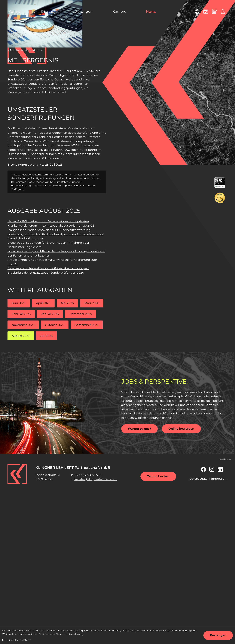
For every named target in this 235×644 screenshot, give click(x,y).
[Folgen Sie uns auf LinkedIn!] (221, 469)
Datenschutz (198, 479)
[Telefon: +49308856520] (88, 475)
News (151, 11)
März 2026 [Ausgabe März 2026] (92, 303)
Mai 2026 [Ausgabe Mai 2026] (67, 303)
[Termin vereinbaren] (206, 11)
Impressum (219, 479)
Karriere (119, 11)
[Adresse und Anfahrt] (197, 11)
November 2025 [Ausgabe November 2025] (23, 325)
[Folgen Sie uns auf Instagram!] (212, 469)
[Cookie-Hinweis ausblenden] (218, 635)
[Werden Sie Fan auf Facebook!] (203, 469)
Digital (47, 11)
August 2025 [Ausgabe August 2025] (21, 336)
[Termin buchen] (158, 476)
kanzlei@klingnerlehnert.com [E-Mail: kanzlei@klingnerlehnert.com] (95, 479)
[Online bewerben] (214, 11)
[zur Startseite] (17, 474)
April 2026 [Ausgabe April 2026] (43, 303)
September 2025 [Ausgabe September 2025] (87, 325)
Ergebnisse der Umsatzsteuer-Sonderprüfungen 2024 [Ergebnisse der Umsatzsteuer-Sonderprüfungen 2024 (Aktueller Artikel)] (46, 273)
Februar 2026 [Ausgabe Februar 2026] (21, 314)
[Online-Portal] (223, 11)
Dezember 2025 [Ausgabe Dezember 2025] (81, 314)
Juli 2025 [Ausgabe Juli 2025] (46, 336)
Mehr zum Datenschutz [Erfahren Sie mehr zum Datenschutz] (16, 640)
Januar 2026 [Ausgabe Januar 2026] (50, 314)
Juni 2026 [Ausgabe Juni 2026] (19, 303)
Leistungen (83, 11)
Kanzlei (15, 11)
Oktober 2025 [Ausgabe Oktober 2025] (55, 325)
